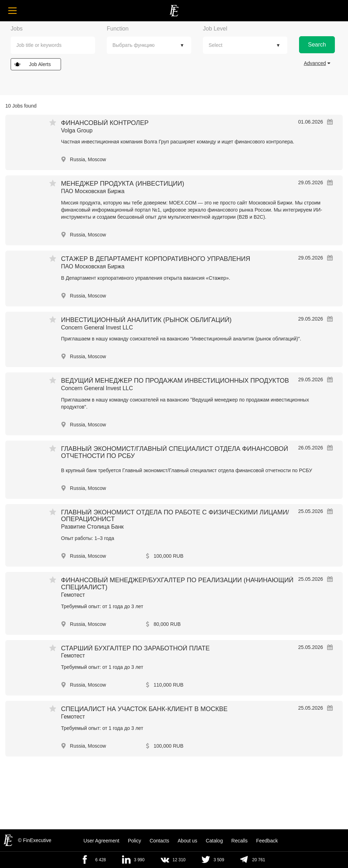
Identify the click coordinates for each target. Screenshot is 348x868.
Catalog (214, 841)
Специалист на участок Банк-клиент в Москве (144, 709)
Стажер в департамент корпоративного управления (156, 259)
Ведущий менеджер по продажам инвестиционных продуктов (175, 381)
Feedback (267, 841)
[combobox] (53, 45)
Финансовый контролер (105, 123)
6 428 (100, 860)
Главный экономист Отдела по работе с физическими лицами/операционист (175, 516)
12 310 (179, 860)
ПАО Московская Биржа (93, 191)
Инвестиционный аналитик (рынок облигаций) (146, 320)
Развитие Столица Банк (92, 527)
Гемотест (73, 595)
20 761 (259, 860)
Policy (134, 841)
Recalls (239, 841)
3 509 (219, 860)
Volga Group (77, 130)
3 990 (139, 860)
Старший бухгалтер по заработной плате (135, 648)
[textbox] (58, 45)
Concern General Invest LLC (97, 327)
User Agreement (101, 841)
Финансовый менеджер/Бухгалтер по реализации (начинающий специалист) (177, 584)
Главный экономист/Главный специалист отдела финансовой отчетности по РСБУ (175, 452)
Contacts (159, 841)
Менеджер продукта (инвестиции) (123, 184)
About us (187, 841)
